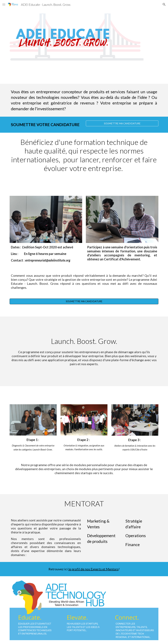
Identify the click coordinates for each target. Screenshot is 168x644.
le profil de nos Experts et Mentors (93, 569)
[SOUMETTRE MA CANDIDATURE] (122, 123)
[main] (84, 100)
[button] (4, 4)
